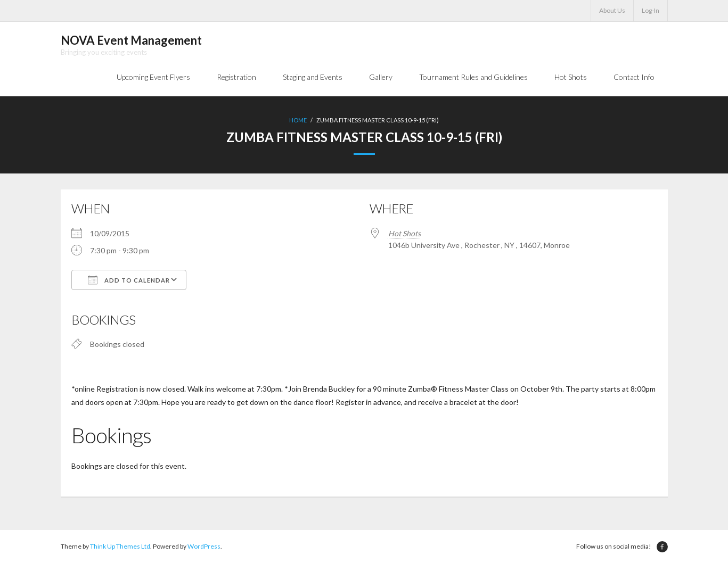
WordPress (204, 546)
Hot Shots (404, 233)
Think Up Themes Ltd (120, 546)
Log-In (651, 10)
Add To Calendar (129, 280)
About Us (612, 10)
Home (298, 120)
